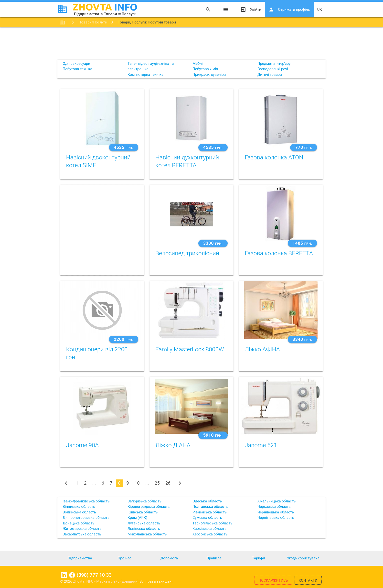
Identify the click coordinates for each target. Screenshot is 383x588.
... (94, 483)
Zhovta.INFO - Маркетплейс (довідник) (106, 581)
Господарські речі (273, 69)
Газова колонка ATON (274, 157)
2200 (124, 339)
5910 (213, 435)
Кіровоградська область (149, 507)
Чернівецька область (276, 512)
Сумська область (207, 518)
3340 (302, 339)
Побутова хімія (205, 69)
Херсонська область (210, 534)
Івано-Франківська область (86, 501)
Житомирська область (82, 529)
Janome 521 (261, 445)
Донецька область (78, 523)
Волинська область (79, 512)
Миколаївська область (147, 534)
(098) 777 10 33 (94, 575)
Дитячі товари (270, 75)
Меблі (198, 64)
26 (168, 483)
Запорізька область (144, 501)
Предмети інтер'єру (274, 64)
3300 (213, 243)
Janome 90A (82, 445)
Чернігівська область (276, 518)
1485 (302, 243)
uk (320, 10)
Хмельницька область (277, 501)
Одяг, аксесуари (76, 64)
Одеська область (207, 501)
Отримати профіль (289, 10)
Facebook (72, 575)
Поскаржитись (273, 580)
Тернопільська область (213, 523)
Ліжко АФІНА (262, 349)
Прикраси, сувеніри (209, 75)
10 (137, 483)
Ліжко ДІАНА (173, 445)
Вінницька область (79, 507)
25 (157, 483)
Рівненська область (210, 512)
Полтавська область (210, 507)
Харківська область (209, 529)
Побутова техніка (77, 69)
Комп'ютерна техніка (145, 75)
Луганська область (144, 523)
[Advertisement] (191, 43)
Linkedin (64, 575)
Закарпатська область (82, 534)
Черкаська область (274, 507)
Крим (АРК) (137, 518)
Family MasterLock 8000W (190, 349)
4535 (124, 147)
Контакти (308, 580)
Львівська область (144, 529)
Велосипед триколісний (187, 253)
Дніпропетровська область (86, 518)
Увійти (251, 10)
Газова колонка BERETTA (279, 253)
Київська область (143, 512)
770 (303, 147)
